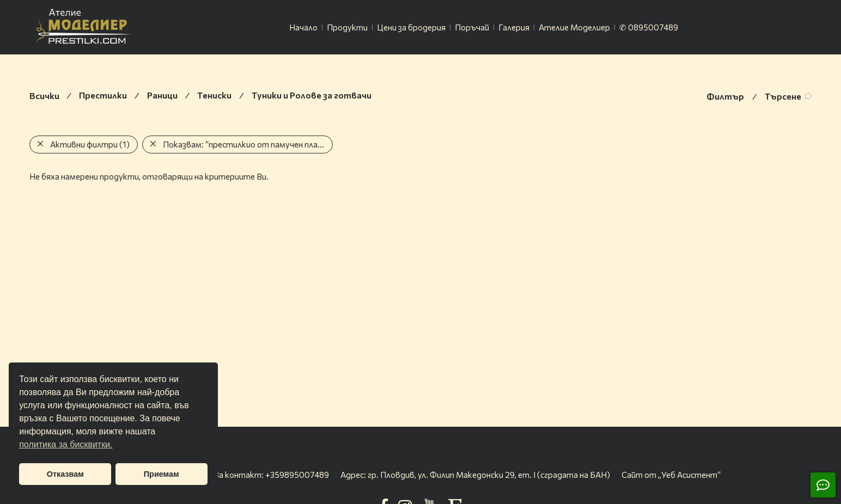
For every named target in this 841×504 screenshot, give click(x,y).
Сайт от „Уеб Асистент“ (671, 475)
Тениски (214, 95)
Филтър (725, 96)
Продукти (347, 27)
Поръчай (472, 27)
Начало (303, 27)
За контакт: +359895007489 (272, 475)
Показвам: (245, 144)
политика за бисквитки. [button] (66, 444)
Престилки (103, 95)
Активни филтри (90, 144)
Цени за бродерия (411, 27)
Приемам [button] (162, 474)
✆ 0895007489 (649, 27)
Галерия (514, 27)
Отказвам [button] (65, 474)
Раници (162, 95)
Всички (44, 96)
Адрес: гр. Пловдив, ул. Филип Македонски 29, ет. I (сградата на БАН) (475, 475)
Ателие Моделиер (574, 27)
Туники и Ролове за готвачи (312, 95)
